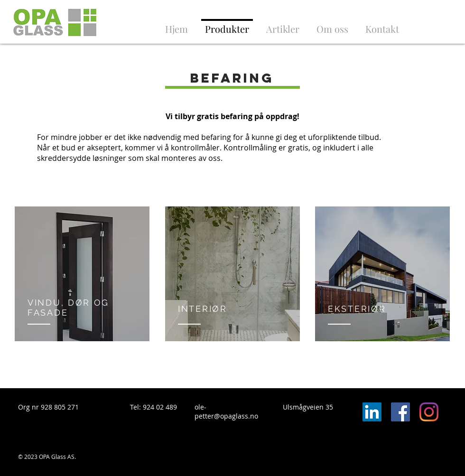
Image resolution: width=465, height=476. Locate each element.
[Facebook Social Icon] (400, 412)
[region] (82, 274)
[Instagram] (429, 412)
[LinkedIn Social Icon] (372, 412)
